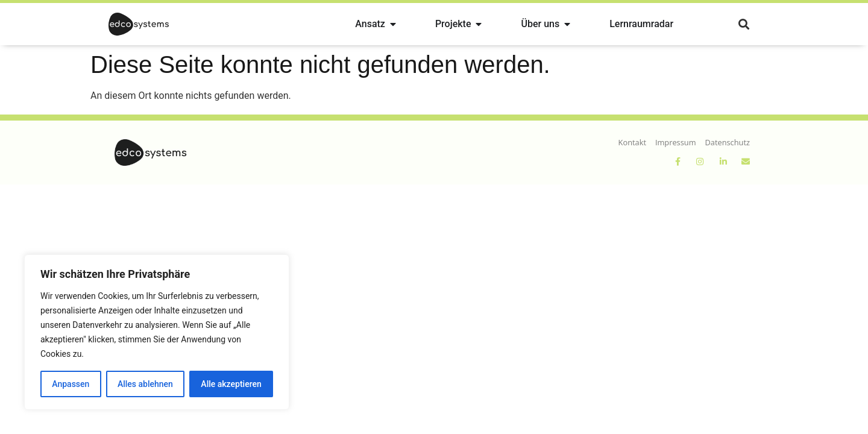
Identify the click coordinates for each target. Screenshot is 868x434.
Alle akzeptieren (231, 384)
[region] (157, 332)
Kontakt (632, 142)
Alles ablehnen (145, 384)
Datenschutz (728, 142)
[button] (744, 24)
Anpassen (71, 384)
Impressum (676, 142)
